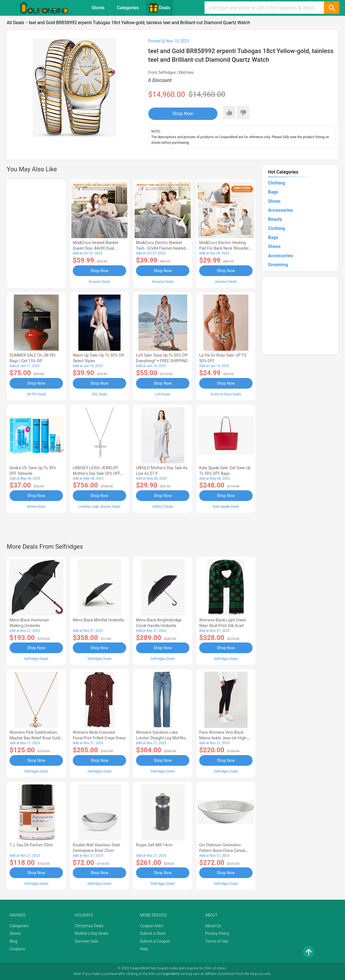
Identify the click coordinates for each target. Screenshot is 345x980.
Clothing (276, 183)
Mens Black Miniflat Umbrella (98, 620)
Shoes (274, 201)
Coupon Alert (151, 926)
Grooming (278, 265)
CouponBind (170, 974)
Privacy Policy (217, 933)
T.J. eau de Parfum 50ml (31, 845)
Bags (273, 192)
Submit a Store (153, 933)
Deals (159, 8)
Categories (128, 8)
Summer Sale (86, 941)
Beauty (275, 219)
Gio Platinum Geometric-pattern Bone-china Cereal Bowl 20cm (222, 851)
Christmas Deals (89, 926)
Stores (98, 8)
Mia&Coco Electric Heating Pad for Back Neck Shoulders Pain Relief (225, 248)
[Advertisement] (36, 233)
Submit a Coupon (155, 941)
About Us (213, 926)
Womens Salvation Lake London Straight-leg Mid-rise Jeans (162, 738)
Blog (13, 941)
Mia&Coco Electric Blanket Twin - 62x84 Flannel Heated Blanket (161, 248)
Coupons (17, 949)
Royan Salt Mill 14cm (154, 845)
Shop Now (183, 114)
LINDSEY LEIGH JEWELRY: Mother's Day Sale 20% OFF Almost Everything (97, 473)
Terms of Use (217, 941)
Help (144, 949)
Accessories (280, 210)
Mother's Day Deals (91, 933)
